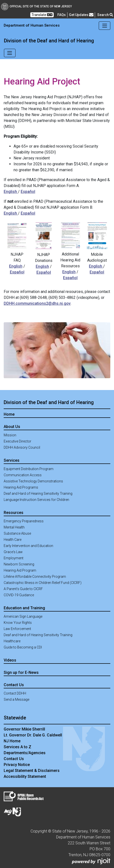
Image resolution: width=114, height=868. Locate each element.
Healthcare (12, 641)
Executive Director (17, 441)
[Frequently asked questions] (62, 15)
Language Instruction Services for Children (36, 500)
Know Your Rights (18, 623)
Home (9, 414)
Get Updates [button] (81, 15)
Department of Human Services (32, 25)
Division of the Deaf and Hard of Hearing (49, 41)
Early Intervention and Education (28, 546)
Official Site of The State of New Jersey (36, 6)
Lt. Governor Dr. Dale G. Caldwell (33, 735)
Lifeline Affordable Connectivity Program (35, 577)
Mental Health (14, 527)
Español (28, 192)
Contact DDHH (15, 693)
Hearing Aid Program (20, 570)
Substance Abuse (17, 533)
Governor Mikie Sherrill (24, 729)
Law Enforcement (17, 629)
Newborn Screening (19, 564)
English (11, 192)
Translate (42, 15)
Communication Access (23, 475)
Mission (10, 435)
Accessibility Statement (25, 776)
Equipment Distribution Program (29, 469)
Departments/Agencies (25, 753)
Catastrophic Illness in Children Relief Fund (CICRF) (43, 583)
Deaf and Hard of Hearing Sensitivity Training (38, 494)
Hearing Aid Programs (21, 487)
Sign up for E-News (21, 672)
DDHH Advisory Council (22, 447)
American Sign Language (23, 616)
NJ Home (12, 741)
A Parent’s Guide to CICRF (23, 589)
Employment (14, 558)
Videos (10, 660)
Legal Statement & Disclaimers (32, 771)
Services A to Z (17, 747)
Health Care (13, 540)
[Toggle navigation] (105, 26)
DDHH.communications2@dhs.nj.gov (37, 303)
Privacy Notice (17, 765)
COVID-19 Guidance (19, 595)
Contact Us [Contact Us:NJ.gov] (14, 759)
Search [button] (105, 15)
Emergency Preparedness (24, 521)
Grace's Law (13, 552)
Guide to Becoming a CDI (23, 647)
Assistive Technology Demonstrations (33, 481)
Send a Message (16, 699)
